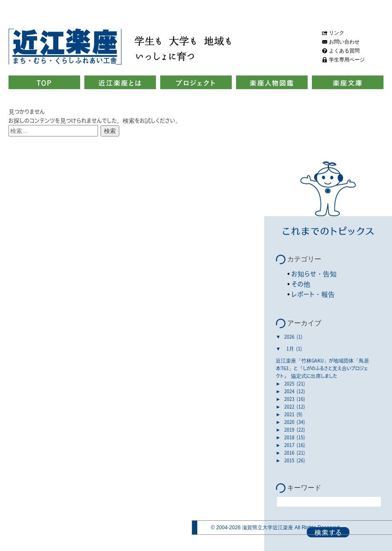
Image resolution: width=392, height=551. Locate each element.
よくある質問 (344, 51)
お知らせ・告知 (314, 274)
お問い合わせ (344, 42)
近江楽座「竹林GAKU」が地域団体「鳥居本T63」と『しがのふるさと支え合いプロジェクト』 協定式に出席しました (322, 368)
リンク (337, 33)
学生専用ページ (347, 60)
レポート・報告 (313, 294)
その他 (301, 284)
